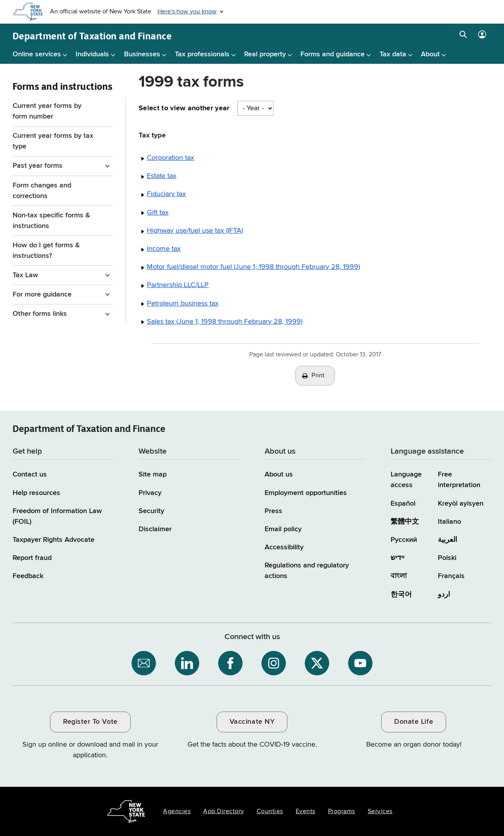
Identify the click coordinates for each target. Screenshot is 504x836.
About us (279, 475)
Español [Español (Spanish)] (403, 504)
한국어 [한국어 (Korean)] (401, 595)
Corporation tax (170, 158)
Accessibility (284, 547)
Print (318, 376)
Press (273, 511)
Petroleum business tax (183, 304)
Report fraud (32, 558)
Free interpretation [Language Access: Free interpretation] (459, 480)
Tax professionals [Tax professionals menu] (202, 54)
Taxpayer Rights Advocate (54, 540)
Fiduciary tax (166, 194)
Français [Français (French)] (451, 576)
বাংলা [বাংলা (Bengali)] (399, 576)
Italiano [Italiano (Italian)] (449, 522)
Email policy (283, 529)
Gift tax (158, 213)
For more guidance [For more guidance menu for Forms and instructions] (42, 295)
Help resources (36, 493)
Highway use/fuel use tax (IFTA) (195, 231)
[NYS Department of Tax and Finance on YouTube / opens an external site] (360, 663)
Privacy (150, 493)
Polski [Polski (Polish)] (447, 558)
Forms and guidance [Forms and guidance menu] (333, 54)
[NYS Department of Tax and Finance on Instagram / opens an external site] (274, 663)
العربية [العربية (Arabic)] (447, 540)
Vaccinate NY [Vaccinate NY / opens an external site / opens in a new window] (252, 722)
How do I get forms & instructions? (46, 251)
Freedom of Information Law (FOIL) (57, 516)
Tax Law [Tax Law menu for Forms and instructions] (25, 275)
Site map (153, 475)
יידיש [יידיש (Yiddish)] (397, 558)
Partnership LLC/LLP (178, 285)
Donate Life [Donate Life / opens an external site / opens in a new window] (414, 722)
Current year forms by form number (47, 111)
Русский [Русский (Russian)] (404, 540)
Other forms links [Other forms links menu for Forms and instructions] (40, 314)
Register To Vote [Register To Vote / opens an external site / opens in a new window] (90, 722)
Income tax (164, 249)
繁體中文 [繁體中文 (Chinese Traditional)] (405, 522)
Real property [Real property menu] (265, 54)
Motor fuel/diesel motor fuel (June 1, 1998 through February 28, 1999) (253, 267)
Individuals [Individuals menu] (92, 54)
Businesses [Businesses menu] (142, 54)
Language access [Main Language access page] (406, 480)
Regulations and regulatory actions (307, 571)
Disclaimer (155, 529)
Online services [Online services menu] (37, 54)
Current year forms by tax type (53, 141)
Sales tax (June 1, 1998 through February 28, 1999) (225, 322)
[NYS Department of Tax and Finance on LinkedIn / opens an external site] (187, 663)
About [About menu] (430, 54)
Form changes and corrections (42, 191)
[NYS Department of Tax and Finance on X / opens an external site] (317, 663)
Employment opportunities (306, 493)
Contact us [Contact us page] (30, 475)
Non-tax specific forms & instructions (51, 221)
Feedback (28, 576)
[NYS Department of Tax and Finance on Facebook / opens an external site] (230, 663)
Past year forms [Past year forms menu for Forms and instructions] (38, 166)
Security (151, 511)
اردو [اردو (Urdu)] (444, 595)
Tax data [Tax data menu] (393, 54)
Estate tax (162, 176)
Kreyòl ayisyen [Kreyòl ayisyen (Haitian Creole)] (461, 504)
